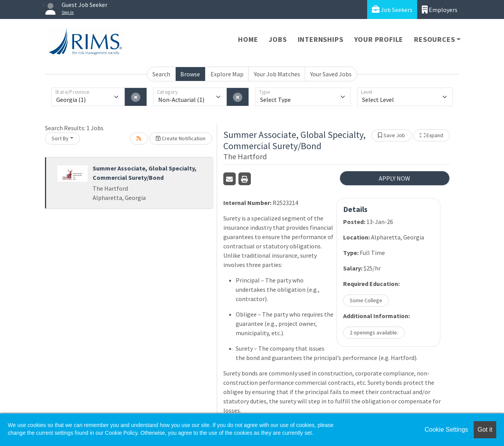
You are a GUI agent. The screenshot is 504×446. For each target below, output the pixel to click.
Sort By (60, 138)
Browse (190, 74)
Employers (440, 9)
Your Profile (379, 39)
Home (248, 39)
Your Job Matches (277, 74)
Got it (485, 430)
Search (161, 74)
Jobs (278, 39)
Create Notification (181, 138)
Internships (321, 39)
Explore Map (227, 74)
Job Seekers (392, 9)
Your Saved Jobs (331, 74)
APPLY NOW (394, 178)
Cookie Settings (446, 430)
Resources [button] (434, 39)
